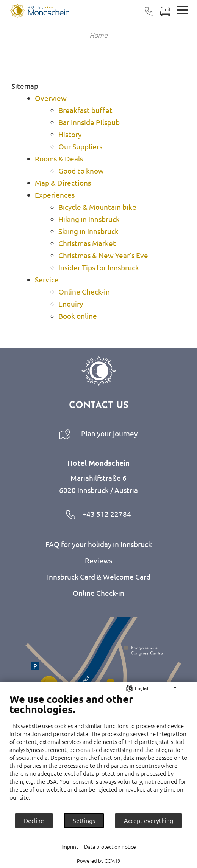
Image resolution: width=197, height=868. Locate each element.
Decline (34, 820)
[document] (98, 752)
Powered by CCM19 (98, 861)
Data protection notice (110, 847)
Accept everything (149, 820)
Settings (84, 820)
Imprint (70, 847)
